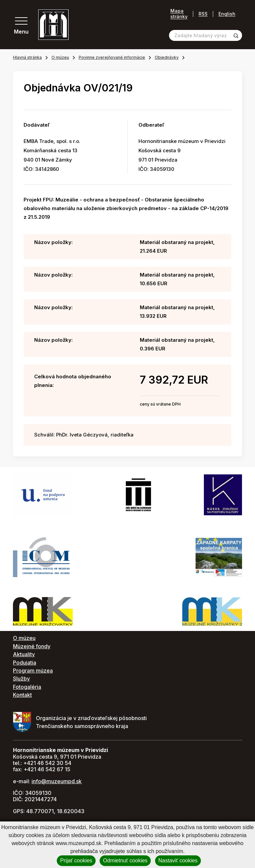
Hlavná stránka (27, 57)
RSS (203, 14)
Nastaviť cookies (178, 861)
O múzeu (60, 57)
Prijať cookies (76, 861)
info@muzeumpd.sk (57, 781)
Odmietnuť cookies (125, 861)
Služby (21, 679)
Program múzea (33, 671)
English (227, 14)
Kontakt (22, 695)
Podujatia (25, 663)
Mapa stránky (179, 14)
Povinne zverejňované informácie (112, 57)
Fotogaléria (27, 687)
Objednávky (167, 57)
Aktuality (24, 654)
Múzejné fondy (32, 646)
